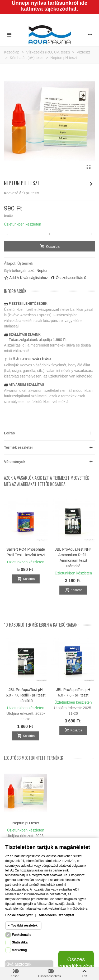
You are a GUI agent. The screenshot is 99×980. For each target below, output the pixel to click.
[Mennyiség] (49, 234)
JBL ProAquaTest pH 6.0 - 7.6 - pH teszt (73, 692)
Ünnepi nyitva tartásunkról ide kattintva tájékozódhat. (49, 6)
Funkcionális (22, 935)
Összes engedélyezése (76, 963)
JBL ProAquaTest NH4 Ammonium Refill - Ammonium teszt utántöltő (73, 558)
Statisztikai (20, 942)
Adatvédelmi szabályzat (57, 915)
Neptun (42, 271)
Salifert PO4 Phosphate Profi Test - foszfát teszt (26, 552)
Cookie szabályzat (19, 915)
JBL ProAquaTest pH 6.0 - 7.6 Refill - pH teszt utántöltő (26, 695)
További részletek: (25, 925)
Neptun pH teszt (26, 823)
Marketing (19, 950)
